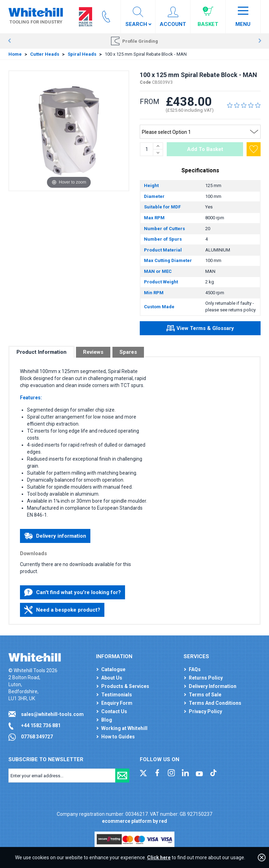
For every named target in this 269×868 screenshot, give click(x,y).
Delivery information (55, 536)
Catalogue (113, 669)
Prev (9, 41)
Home (15, 54)
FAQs (195, 669)
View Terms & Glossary (200, 329)
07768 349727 (37, 737)
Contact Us (114, 711)
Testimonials (117, 695)
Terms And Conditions (215, 703)
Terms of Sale (205, 695)
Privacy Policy (205, 711)
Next (260, 41)
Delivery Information (213, 686)
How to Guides (118, 737)
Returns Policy (206, 678)
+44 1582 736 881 (41, 725)
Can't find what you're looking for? (73, 592)
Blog (107, 720)
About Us (112, 678)
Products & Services (125, 686)
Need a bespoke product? (62, 610)
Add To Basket (205, 149)
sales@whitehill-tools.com (52, 714)
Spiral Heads (82, 54)
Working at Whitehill (124, 728)
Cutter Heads (45, 54)
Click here (159, 857)
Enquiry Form (117, 703)
